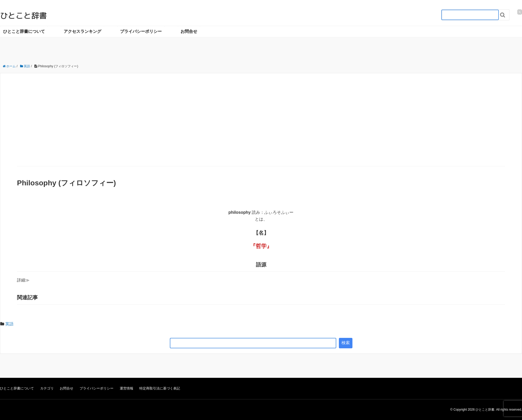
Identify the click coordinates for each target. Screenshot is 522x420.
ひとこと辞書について (24, 31)
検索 (346, 343)
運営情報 (127, 388)
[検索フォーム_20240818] (470, 15)
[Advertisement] (261, 127)
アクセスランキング (82, 31)
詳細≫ (23, 280)
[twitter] (520, 12)
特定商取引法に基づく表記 (160, 388)
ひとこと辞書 (23, 16)
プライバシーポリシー (141, 31)
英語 (9, 324)
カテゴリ (47, 388)
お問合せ (189, 31)
